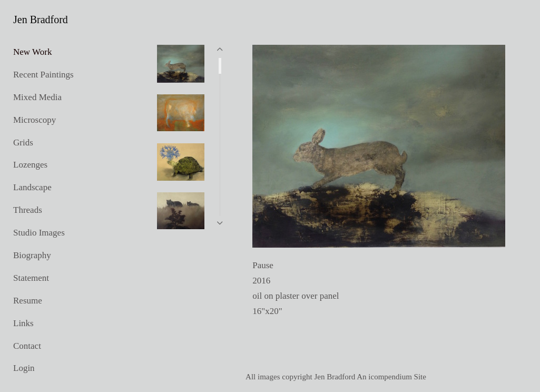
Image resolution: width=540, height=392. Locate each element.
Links (23, 323)
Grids (23, 143)
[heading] (40, 20)
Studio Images (39, 233)
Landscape (32, 187)
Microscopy (35, 120)
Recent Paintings (43, 75)
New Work (32, 52)
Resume (28, 301)
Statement (31, 278)
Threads (28, 210)
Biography (32, 255)
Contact (27, 346)
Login (24, 368)
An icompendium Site (391, 377)
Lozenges (30, 165)
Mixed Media (37, 97)
